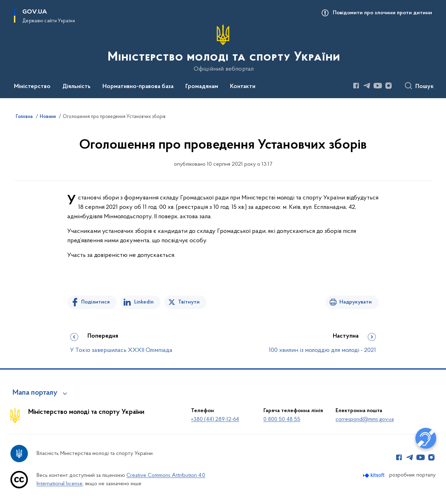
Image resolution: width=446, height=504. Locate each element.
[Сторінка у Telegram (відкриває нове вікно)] (367, 86)
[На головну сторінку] (223, 48)
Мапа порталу (35, 393)
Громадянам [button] (202, 87)
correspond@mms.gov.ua (365, 419)
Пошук (425, 87)
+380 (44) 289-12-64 (215, 419)
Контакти (243, 87)
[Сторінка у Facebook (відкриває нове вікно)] (356, 86)
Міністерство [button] (32, 87)
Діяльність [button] (76, 87)
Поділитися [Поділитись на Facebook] (95, 302)
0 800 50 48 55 (282, 419)
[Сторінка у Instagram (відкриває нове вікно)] (389, 86)
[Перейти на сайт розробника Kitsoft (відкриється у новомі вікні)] (374, 475)
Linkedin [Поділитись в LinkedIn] (144, 302)
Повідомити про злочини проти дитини (382, 13)
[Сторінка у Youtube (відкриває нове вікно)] (378, 86)
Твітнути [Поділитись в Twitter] (189, 302)
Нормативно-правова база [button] (138, 87)
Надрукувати (356, 302)
